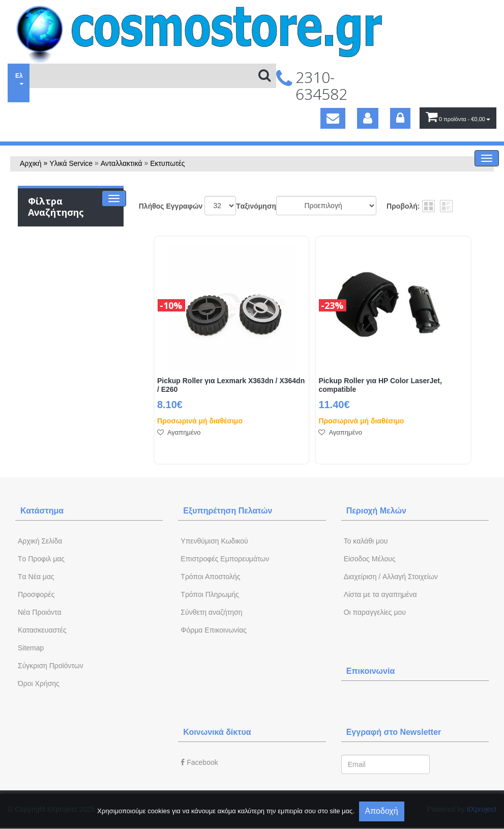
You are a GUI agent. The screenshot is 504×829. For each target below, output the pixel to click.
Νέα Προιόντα (40, 612)
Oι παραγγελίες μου (375, 612)
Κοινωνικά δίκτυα (217, 732)
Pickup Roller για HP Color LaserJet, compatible (380, 385)
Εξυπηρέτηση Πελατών (228, 511)
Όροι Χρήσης (39, 683)
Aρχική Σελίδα (40, 541)
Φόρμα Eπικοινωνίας (214, 630)
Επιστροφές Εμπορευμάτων (225, 559)
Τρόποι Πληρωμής (210, 594)
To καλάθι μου (366, 541)
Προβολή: (403, 206)
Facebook (199, 762)
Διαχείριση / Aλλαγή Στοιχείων (391, 577)
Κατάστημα (42, 511)
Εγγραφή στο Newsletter (394, 732)
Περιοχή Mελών (376, 511)
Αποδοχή (382, 811)
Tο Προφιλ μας (41, 559)
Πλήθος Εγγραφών (171, 206)
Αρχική (31, 163)
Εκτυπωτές (167, 163)
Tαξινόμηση (256, 206)
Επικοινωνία (371, 671)
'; (220, 206)
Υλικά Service (71, 163)
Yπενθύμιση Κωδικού (214, 541)
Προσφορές (36, 594)
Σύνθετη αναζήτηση (211, 612)
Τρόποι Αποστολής (210, 577)
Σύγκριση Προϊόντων (51, 666)
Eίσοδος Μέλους (370, 559)
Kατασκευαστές (42, 630)
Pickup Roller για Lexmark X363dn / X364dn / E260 (231, 385)
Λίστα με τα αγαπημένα (380, 594)
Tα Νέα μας (36, 577)
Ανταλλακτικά (122, 163)
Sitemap (31, 648)
